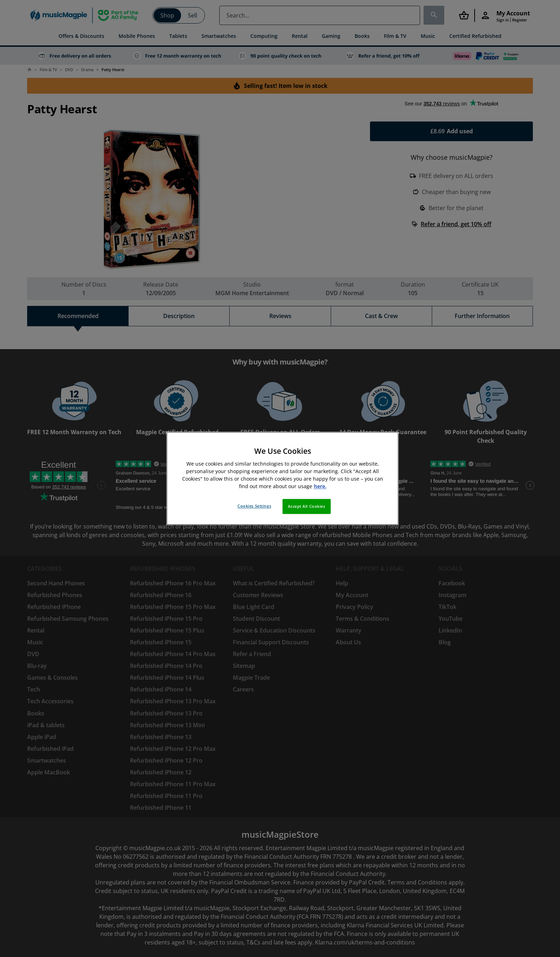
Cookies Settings (254, 506)
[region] (282, 478)
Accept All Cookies (306, 507)
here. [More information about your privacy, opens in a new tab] (320, 487)
